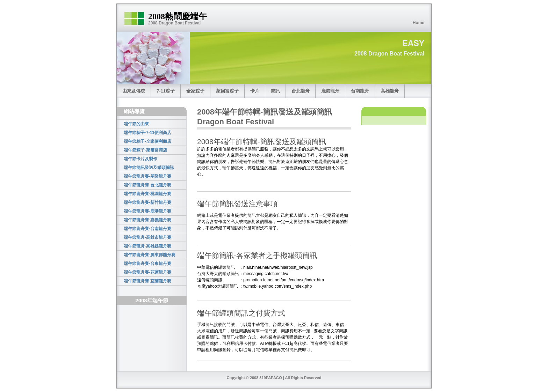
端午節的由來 (136, 124)
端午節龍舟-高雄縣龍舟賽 (147, 246)
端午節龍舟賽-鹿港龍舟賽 (147, 211)
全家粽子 (195, 91)
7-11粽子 (166, 91)
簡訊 (275, 91)
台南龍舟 (360, 91)
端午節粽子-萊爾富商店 (145, 150)
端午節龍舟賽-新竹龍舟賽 (147, 202)
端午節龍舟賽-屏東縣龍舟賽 (150, 255)
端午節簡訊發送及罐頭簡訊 (149, 168)
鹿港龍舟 (330, 91)
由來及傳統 (134, 91)
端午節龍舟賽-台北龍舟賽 (147, 185)
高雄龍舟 (390, 91)
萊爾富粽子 (227, 91)
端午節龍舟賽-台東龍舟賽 (147, 264)
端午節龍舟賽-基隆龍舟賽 (147, 176)
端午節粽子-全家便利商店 (147, 141)
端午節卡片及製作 (140, 159)
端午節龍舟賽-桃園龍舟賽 (147, 194)
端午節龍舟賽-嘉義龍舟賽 (147, 220)
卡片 (255, 91)
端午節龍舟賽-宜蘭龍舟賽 (147, 281)
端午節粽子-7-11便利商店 (147, 133)
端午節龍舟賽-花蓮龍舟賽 (147, 272)
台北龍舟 (301, 91)
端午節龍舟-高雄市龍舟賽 (147, 237)
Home (419, 23)
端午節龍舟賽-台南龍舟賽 (147, 229)
